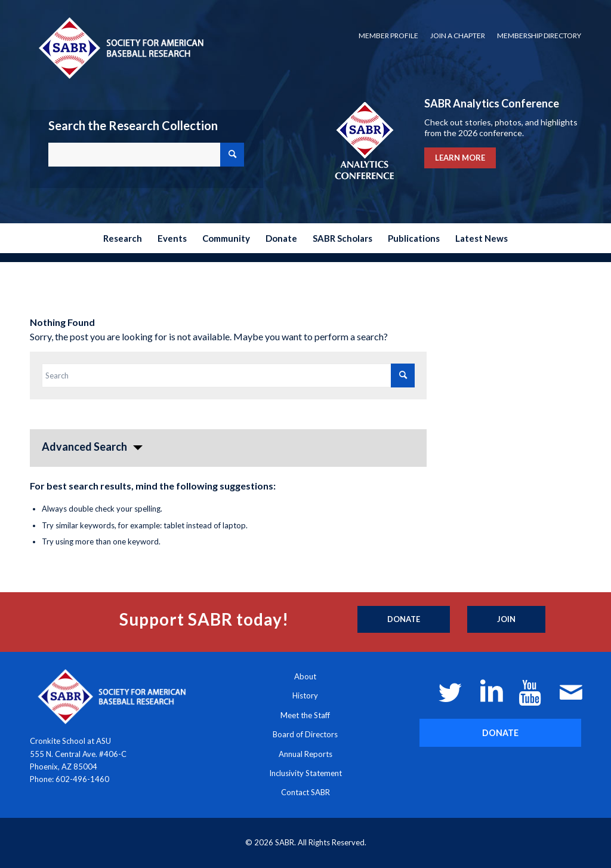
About (305, 676)
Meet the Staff (305, 715)
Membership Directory (539, 36)
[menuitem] (388, 36)
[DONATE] (500, 733)
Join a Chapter (458, 36)
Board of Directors (305, 734)
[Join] (506, 620)
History (305, 695)
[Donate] (404, 620)
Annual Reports (305, 754)
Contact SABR (305, 792)
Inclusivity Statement (305, 773)
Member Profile (388, 36)
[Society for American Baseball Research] (120, 47)
